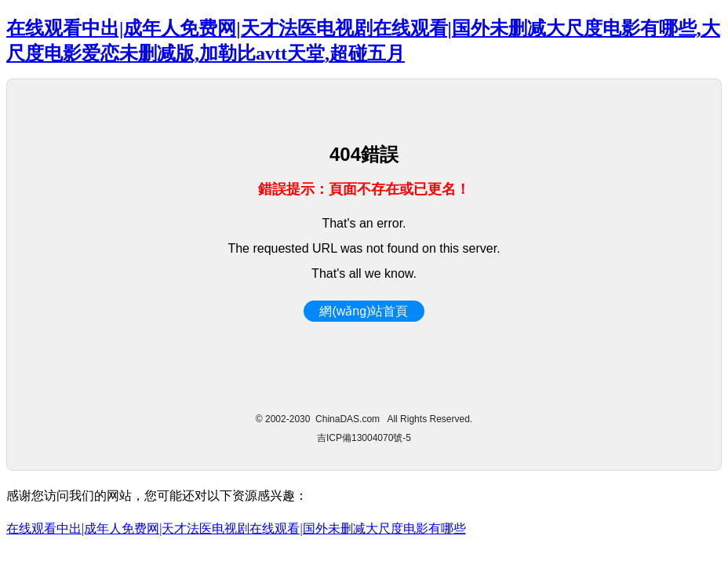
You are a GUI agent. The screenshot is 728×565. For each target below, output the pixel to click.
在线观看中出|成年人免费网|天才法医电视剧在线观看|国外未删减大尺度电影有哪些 (236, 529)
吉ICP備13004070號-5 (364, 438)
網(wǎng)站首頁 (364, 311)
